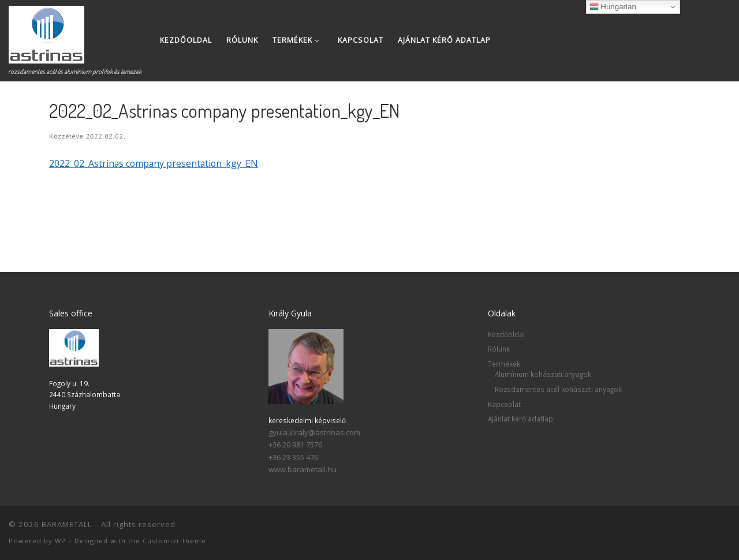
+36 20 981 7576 (295, 445)
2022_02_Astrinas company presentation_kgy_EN (154, 163)
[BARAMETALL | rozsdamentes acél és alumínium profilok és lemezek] (46, 31)
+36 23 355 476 (293, 457)
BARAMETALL (67, 524)
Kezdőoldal (506, 334)
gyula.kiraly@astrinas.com (314, 432)
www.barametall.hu (303, 469)
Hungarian (613, 7)
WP (60, 541)
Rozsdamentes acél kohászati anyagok (558, 389)
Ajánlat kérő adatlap (520, 419)
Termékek (504, 364)
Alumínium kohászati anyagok (543, 374)
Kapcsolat (504, 404)
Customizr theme (174, 541)
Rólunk (499, 349)
